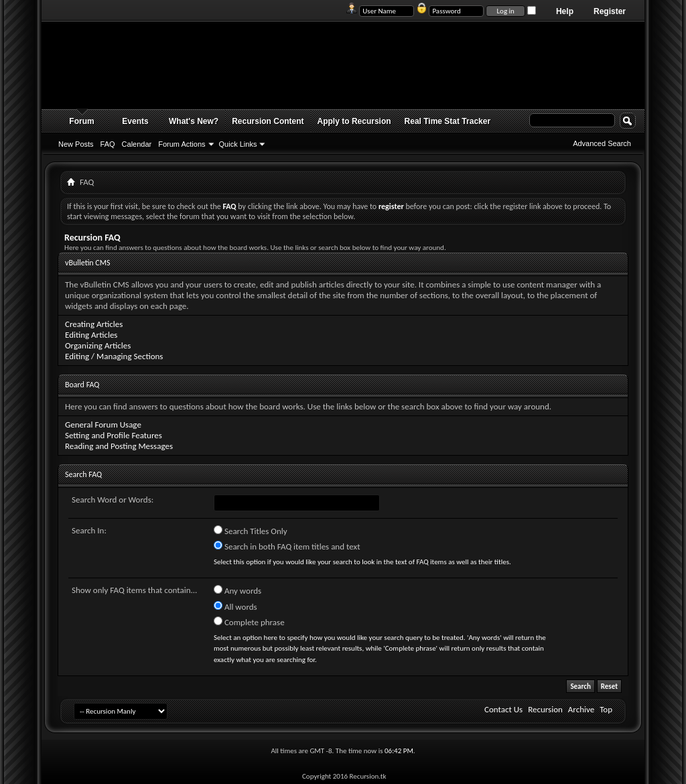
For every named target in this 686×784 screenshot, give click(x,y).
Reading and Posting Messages (119, 446)
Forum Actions (182, 144)
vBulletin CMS (88, 263)
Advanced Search (602, 143)
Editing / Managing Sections (114, 356)
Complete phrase (249, 622)
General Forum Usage (103, 424)
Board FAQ (82, 385)
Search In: (89, 530)
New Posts (76, 144)
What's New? (194, 121)
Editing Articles (91, 335)
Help (565, 11)
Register (610, 11)
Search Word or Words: (113, 500)
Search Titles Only (251, 531)
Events (135, 121)
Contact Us (503, 709)
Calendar (137, 144)
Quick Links (238, 144)
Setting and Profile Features (114, 435)
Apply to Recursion (354, 121)
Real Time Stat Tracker (448, 121)
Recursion (545, 709)
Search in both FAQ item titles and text (287, 546)
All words (235, 606)
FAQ (108, 144)
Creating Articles (94, 324)
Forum (81, 121)
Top (606, 709)
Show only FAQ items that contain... (134, 590)
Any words (237, 590)
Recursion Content (268, 121)
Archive (581, 709)
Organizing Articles (98, 345)
